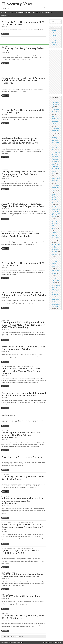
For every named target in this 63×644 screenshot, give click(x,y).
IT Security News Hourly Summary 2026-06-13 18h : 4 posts (24, 264)
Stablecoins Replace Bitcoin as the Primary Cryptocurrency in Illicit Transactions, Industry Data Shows (20, 140)
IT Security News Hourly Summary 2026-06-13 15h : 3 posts (24, 478)
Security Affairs (6, 320)
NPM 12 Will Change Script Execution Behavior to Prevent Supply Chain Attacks (24, 294)
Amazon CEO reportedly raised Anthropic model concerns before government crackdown (23, 80)
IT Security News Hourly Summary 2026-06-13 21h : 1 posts (24, 111)
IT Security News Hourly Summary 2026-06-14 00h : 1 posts (24, 23)
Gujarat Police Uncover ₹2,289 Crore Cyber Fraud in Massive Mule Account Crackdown (21, 371)
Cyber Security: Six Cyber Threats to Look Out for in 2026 (21, 552)
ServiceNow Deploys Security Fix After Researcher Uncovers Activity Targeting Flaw (22, 527)
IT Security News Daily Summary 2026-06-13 (23, 50)
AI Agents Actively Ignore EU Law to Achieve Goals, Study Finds (20, 235)
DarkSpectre (8, 415)
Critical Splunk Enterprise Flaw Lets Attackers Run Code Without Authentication (21, 435)
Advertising (4, 12)
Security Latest (6, 594)
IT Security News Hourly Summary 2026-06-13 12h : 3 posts (24, 617)
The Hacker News (7, 431)
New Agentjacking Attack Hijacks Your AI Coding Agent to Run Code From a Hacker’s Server (23, 174)
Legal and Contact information (23, 12)
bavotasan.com (58, 642)
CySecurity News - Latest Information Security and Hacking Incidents (16, 136)
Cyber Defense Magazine (7, 455)
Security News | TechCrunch (9, 76)
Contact (11, 12)
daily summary (5, 46)
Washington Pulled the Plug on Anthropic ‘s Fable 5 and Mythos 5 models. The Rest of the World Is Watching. (23, 325)
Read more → (5, 34)
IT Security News (17, 4)
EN (2, 76)
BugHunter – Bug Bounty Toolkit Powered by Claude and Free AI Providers (24, 394)
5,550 (20, 637)
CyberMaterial (5, 413)
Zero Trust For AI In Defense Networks (22, 457)
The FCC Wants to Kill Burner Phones (21, 596)
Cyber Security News (6, 170)
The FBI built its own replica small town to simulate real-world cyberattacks (22, 575)
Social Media (4, 15)
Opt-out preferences (38, 12)
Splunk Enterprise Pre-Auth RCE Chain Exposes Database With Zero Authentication (23, 501)
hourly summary (5, 20)
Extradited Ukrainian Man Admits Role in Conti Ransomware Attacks (23, 348)
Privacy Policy (49, 12)
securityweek (6, 291)
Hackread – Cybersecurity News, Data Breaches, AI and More (16, 345)
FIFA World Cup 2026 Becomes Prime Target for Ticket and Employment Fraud (23, 205)
